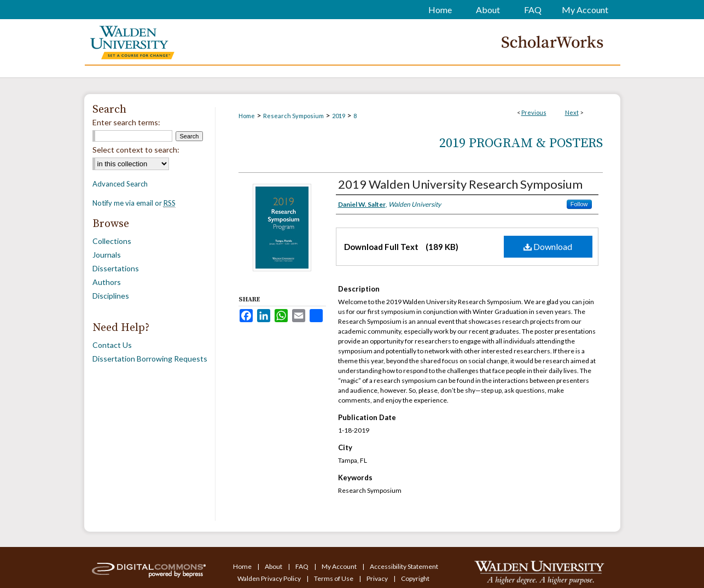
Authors (107, 282)
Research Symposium (293, 116)
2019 (339, 116)
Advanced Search (120, 184)
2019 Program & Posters (521, 143)
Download (548, 246)
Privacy (378, 578)
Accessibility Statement (404, 566)
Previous (534, 112)
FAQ (302, 566)
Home (247, 116)
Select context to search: (136, 150)
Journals (107, 255)
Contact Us (112, 345)
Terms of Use (334, 578)
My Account (340, 566)
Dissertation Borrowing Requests (150, 359)
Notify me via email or (134, 203)
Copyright (415, 578)
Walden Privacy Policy (270, 578)
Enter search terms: (126, 122)
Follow (579, 204)
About (274, 566)
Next (572, 112)
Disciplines (111, 296)
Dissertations (116, 268)
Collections (112, 241)
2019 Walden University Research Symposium (460, 184)
